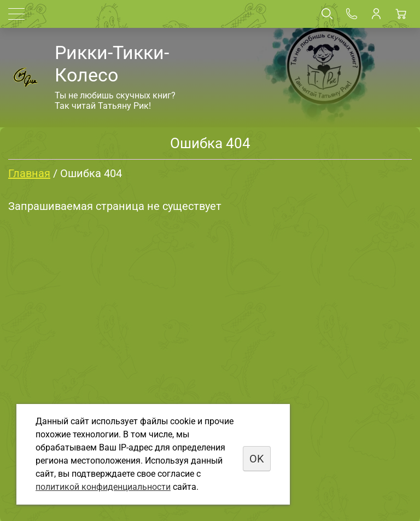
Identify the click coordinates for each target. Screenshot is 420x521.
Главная (29, 173)
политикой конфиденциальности (103, 487)
